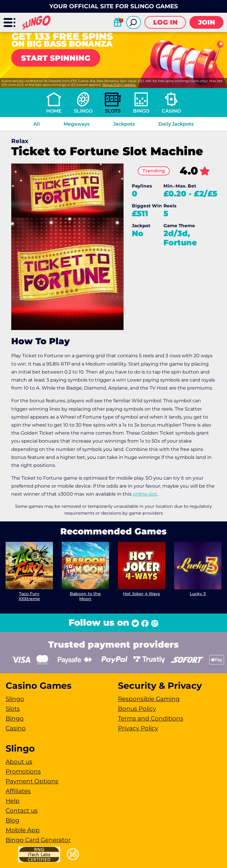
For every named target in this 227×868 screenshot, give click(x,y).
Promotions (23, 771)
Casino (171, 111)
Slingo (83, 111)
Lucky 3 (198, 594)
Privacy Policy (138, 728)
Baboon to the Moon (86, 596)
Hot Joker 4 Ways (141, 594)
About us (19, 762)
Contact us (22, 811)
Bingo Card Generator (38, 840)
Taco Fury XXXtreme (29, 596)
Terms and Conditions (151, 718)
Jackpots (124, 124)
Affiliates (18, 791)
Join (207, 22)
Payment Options (32, 781)
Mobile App (23, 830)
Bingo (141, 111)
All (37, 124)
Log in (165, 22)
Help (13, 801)
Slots (113, 111)
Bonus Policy (137, 709)
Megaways (77, 124)
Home (54, 111)
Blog (13, 820)
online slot (145, 494)
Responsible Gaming (149, 699)
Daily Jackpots (176, 124)
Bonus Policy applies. (119, 85)
